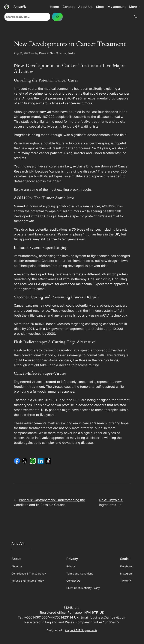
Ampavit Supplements (81, 630)
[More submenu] (139, 7)
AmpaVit (20, 7)
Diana (43, 53)
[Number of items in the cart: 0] (136, 17)
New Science (58, 53)
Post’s (71, 53)
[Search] (57, 17)
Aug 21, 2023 (22, 53)
